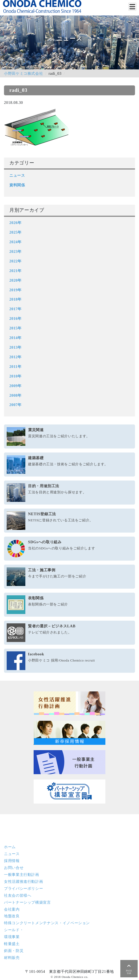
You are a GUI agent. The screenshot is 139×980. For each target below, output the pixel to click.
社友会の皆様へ (18, 895)
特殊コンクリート (47, 923)
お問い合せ (14, 868)
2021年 (15, 271)
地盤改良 (12, 916)
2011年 (15, 367)
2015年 (15, 328)
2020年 (15, 280)
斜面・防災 (14, 951)
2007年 (15, 405)
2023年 (15, 251)
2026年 (15, 223)
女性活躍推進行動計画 (23, 881)
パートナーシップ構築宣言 (27, 902)
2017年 (15, 309)
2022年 (15, 261)
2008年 (15, 395)
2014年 (15, 338)
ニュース (17, 175)
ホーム (10, 847)
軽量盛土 (12, 944)
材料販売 (12, 958)
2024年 (15, 242)
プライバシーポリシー (23, 888)
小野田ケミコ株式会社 (23, 73)
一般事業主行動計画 (22, 875)
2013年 (15, 347)
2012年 (15, 357)
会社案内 (12, 909)
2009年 (15, 386)
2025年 (15, 232)
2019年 (15, 290)
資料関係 (17, 185)
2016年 (15, 318)
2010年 (15, 376)
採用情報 (12, 861)
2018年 (15, 299)
